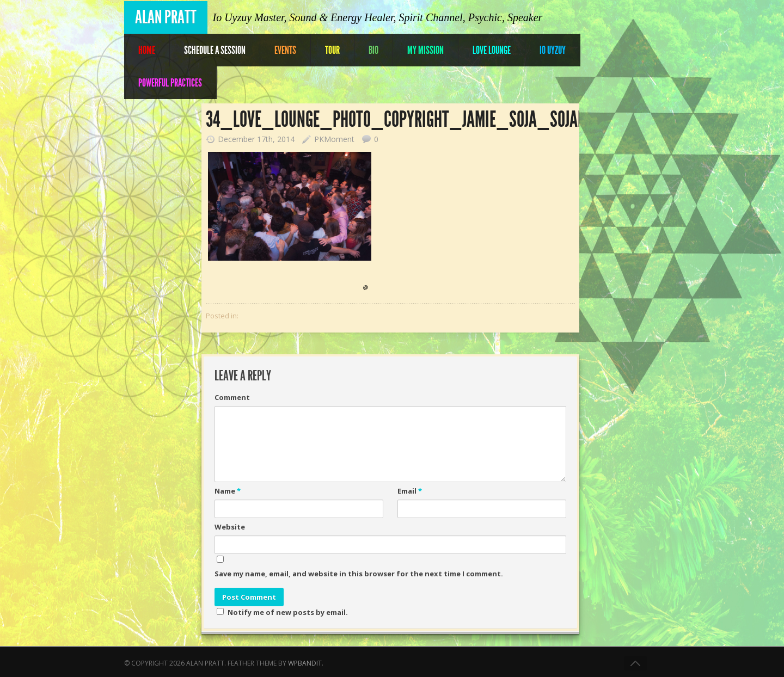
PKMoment (334, 139)
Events (285, 50)
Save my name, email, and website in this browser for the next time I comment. (359, 574)
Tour (332, 50)
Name (228, 491)
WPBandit (305, 663)
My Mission (425, 50)
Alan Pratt (166, 17)
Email (410, 491)
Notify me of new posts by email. (288, 612)
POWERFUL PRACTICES (170, 83)
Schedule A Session (215, 50)
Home (147, 50)
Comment (232, 397)
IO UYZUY (553, 50)
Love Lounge (492, 50)
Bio (373, 50)
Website (230, 527)
